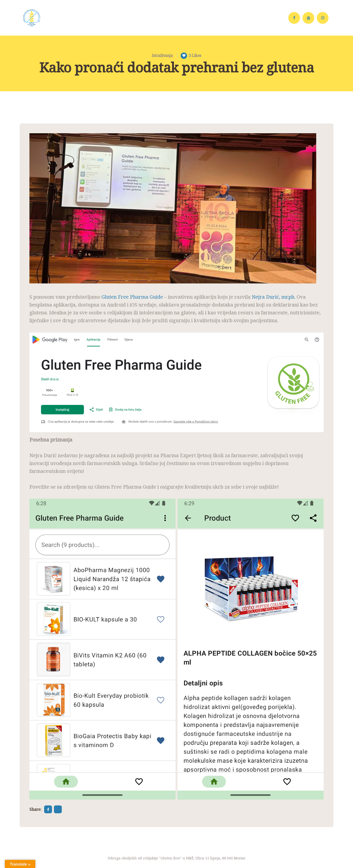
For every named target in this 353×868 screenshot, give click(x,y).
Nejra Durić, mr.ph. (274, 297)
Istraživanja (162, 55)
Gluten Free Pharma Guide (132, 297)
